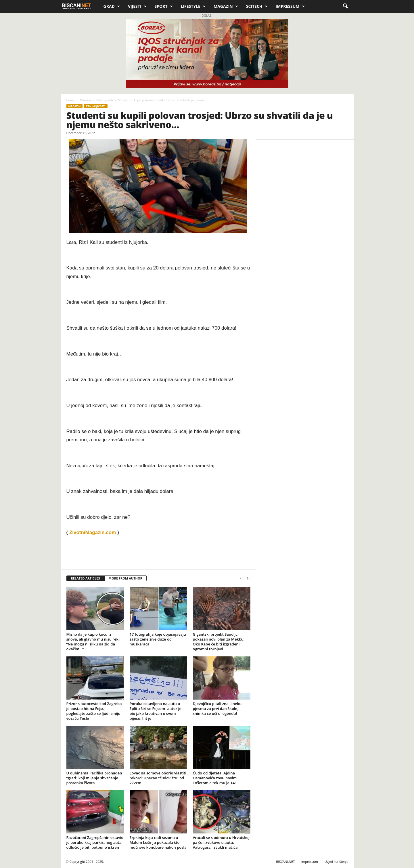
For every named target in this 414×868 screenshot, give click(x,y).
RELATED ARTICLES (86, 578)
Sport (164, 6)
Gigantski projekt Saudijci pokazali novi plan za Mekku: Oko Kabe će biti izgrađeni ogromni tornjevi (219, 642)
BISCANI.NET (285, 862)
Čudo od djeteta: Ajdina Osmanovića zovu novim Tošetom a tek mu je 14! (215, 778)
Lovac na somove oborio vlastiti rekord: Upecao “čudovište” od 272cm (158, 778)
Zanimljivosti (105, 100)
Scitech (257, 6)
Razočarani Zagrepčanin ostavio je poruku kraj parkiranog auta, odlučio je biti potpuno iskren (95, 842)
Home (70, 100)
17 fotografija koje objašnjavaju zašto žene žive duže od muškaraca (158, 639)
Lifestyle (193, 6)
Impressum (290, 6)
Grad (112, 6)
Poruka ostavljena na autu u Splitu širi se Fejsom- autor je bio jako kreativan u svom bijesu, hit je (156, 711)
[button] (345, 6)
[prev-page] (241, 579)
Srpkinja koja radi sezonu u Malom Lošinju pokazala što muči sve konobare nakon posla (158, 842)
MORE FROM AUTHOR (125, 578)
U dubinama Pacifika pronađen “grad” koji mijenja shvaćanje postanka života (94, 778)
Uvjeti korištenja (337, 862)
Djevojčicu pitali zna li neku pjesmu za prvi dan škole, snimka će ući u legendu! (217, 709)
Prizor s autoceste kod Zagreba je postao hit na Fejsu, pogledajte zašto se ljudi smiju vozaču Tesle (94, 711)
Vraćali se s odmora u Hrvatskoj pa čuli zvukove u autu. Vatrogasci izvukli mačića (221, 842)
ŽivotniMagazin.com (93, 532)
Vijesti (137, 6)
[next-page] (248, 579)
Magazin (226, 6)
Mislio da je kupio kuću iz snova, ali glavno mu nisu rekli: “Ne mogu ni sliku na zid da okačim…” (94, 642)
